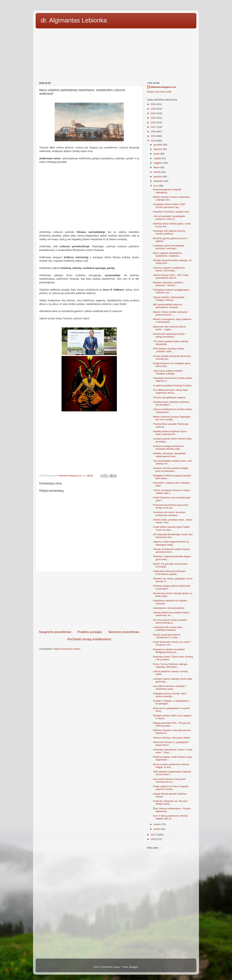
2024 (154, 113)
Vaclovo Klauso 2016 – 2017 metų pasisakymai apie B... (171, 276)
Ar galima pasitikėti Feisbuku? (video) (172, 386)
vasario (158, 824)
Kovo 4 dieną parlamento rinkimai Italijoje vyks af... (170, 817)
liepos (157, 167)
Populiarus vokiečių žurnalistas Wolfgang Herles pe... (169, 651)
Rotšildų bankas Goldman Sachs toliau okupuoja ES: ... (170, 433)
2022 (154, 122)
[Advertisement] (116, 54)
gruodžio (158, 145)
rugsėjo (158, 158)
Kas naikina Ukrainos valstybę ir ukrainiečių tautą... (170, 687)
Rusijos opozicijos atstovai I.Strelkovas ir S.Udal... (167, 636)
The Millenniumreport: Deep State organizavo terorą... (170, 391)
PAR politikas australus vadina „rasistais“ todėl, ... (169, 350)
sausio (157, 829)
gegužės (158, 177)
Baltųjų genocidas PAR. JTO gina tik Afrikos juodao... (172, 724)
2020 (154, 132)
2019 (154, 136)
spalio (157, 154)
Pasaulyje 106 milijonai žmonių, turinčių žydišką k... (169, 232)
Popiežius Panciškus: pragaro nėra (171, 212)
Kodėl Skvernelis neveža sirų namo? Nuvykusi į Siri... (172, 643)
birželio (158, 172)
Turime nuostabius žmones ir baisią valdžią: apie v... (171, 492)
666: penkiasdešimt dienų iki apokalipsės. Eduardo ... (168, 306)
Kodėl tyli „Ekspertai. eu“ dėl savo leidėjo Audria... (170, 802)
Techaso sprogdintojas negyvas (169, 397)
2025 (154, 109)
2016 (154, 839)
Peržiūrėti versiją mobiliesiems (89, 639)
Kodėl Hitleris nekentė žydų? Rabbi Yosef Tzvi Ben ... (171, 528)
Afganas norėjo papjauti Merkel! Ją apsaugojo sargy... (171, 543)
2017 (154, 835)
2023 (154, 118)
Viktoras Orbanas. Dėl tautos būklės (172, 738)
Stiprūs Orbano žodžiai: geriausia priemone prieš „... (170, 313)
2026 (154, 104)
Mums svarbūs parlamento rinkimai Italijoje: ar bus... (171, 766)
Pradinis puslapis (90, 632)
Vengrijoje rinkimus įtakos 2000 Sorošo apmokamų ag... (169, 206)
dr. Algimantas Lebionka (74, 20)
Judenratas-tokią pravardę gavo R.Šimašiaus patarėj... (169, 573)
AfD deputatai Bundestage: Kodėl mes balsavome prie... (173, 536)
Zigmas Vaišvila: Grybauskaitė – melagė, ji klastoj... (170, 299)
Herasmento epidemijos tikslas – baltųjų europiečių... (170, 335)
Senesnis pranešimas (124, 632)
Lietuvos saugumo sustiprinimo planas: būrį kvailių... (169, 269)
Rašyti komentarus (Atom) (67, 649)
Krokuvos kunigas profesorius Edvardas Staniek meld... (168, 447)
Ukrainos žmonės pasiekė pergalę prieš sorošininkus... (171, 469)
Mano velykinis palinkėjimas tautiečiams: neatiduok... (167, 254)
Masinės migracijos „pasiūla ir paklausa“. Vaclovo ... (168, 284)
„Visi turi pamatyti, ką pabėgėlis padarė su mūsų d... (169, 218)
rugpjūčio (159, 163)
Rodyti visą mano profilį (159, 92)
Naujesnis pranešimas (55, 632)
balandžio (159, 181)
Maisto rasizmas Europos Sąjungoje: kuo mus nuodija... (172, 418)
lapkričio (158, 149)
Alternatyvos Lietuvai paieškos (169, 608)
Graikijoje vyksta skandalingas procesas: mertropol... (169, 247)
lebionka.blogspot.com (163, 87)
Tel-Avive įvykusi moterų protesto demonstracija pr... (170, 621)
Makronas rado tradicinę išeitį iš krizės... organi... (169, 328)
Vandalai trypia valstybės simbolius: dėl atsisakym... (171, 403)
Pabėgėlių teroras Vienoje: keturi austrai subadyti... (170, 695)
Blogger (134, 967)
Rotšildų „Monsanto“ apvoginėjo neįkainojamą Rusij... (169, 455)
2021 (154, 127)
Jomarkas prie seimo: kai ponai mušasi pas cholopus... (169, 514)
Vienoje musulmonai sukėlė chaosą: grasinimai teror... (172, 551)
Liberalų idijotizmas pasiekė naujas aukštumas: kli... (171, 614)
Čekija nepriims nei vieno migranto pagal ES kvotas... (171, 788)
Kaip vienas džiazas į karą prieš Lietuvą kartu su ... (169, 780)
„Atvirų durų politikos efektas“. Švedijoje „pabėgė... (168, 372)
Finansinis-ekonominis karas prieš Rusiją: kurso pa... (171, 506)
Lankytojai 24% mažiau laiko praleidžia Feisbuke (168, 629)
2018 (154, 141)
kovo (156, 186)
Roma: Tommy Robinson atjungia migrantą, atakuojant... (170, 665)
